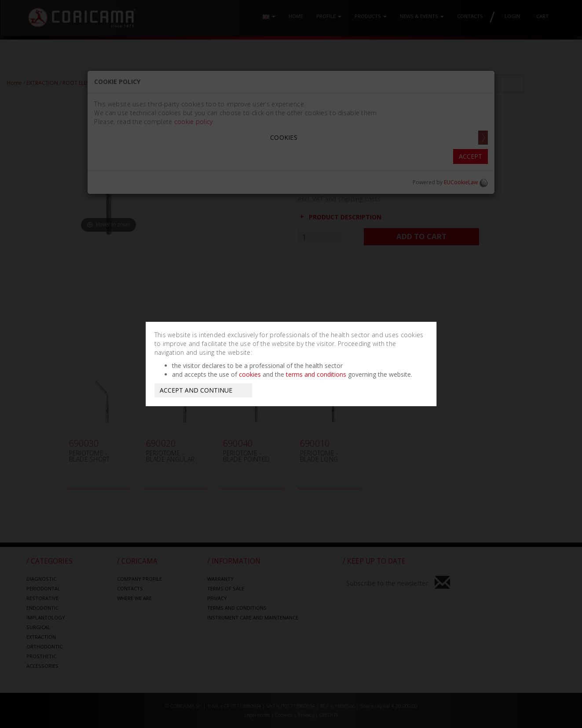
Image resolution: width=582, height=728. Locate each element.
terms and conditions (316, 374)
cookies (250, 374)
